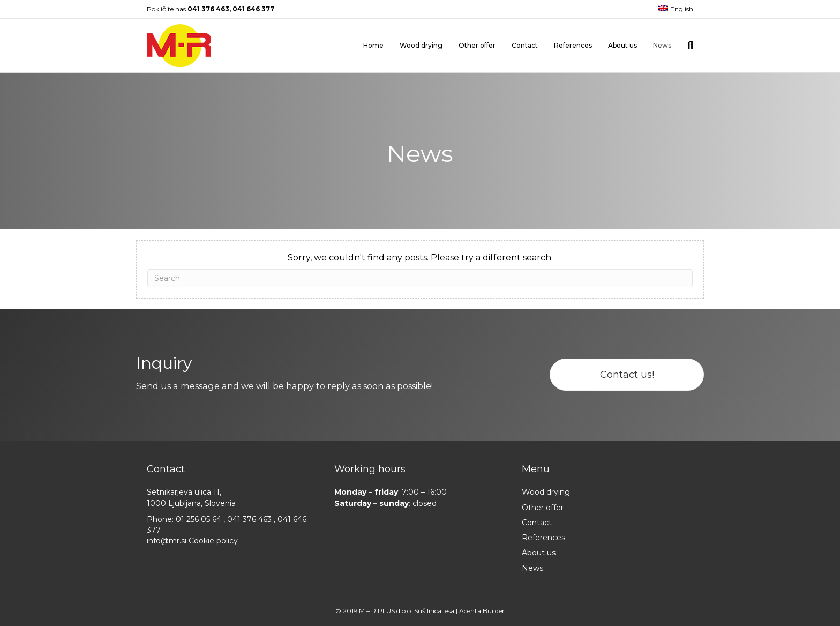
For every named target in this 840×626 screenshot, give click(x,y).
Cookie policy (213, 541)
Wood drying (421, 45)
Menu (536, 469)
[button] (627, 375)
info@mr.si (168, 541)
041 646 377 (253, 9)
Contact (525, 45)
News (662, 45)
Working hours (370, 469)
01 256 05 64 (200, 519)
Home (373, 45)
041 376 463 (208, 9)
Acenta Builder (482, 611)
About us (622, 45)
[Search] (686, 46)
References (573, 45)
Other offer (477, 45)
